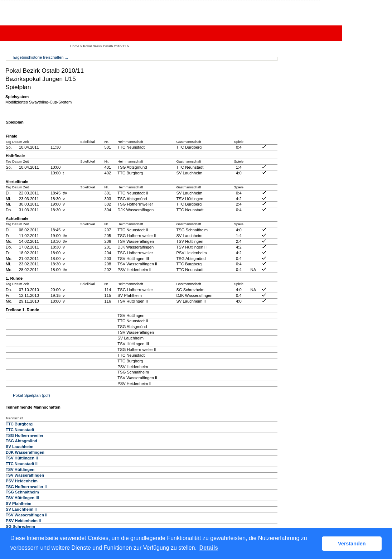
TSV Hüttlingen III (22, 498)
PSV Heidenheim (22, 481)
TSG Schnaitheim (22, 492)
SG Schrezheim (20, 526)
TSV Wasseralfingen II (26, 515)
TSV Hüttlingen (20, 469)
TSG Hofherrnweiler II (26, 487)
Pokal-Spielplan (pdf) (32, 395)
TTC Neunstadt (20, 430)
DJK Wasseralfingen (25, 452)
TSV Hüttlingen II (22, 458)
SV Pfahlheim (19, 503)
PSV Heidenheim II (23, 521)
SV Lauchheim (20, 447)
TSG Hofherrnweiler (25, 435)
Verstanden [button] (352, 544)
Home (75, 46)
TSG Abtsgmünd (21, 441)
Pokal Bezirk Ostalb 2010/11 (105, 46)
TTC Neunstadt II (22, 464)
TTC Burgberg (19, 424)
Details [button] (209, 548)
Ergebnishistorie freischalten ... (41, 57)
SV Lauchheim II (21, 509)
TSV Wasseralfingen (25, 475)
